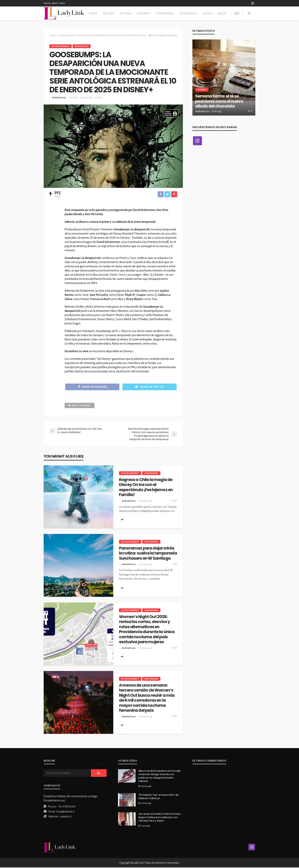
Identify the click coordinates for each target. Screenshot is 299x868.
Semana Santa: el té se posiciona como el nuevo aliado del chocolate (219, 101)
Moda (93, 13)
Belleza (109, 13)
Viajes (207, 13)
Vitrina (126, 13)
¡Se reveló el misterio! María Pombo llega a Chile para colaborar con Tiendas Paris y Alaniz (160, 818)
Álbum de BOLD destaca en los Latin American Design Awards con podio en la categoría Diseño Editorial (160, 777)
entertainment (61, 46)
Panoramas (165, 13)
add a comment (80, 406)
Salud (222, 13)
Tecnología (188, 13)
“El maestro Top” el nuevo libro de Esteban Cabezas (158, 797)
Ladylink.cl (66, 817)
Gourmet (144, 13)
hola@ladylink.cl (65, 812)
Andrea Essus (59, 97)
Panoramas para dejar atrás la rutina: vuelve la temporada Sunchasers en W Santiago (148, 554)
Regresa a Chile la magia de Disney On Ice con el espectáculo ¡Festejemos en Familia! (146, 488)
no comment (86, 97)
